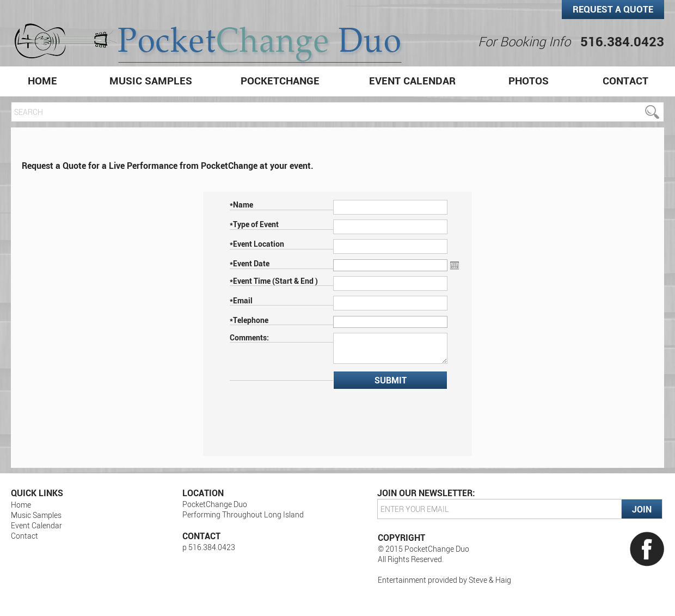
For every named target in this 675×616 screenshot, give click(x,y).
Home (42, 81)
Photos (529, 81)
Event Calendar (412, 81)
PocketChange (280, 81)
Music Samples (151, 81)
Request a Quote (613, 9)
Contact (625, 81)
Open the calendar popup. (455, 265)
